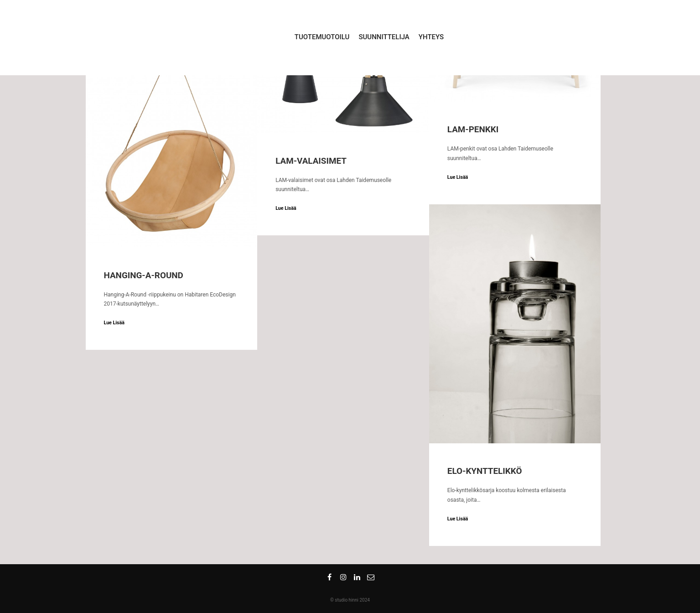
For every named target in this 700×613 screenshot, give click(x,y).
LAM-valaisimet (311, 161)
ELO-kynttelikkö (485, 471)
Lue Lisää (114, 323)
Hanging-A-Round (144, 275)
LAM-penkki (473, 130)
